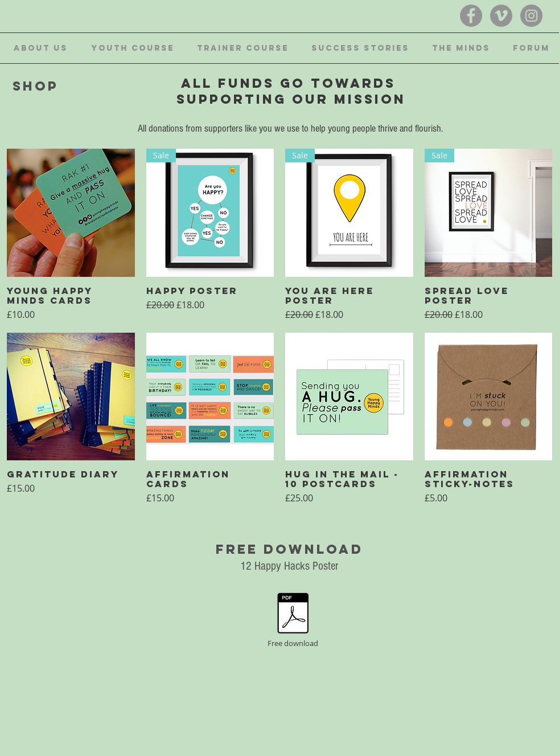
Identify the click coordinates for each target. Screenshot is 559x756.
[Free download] (293, 620)
